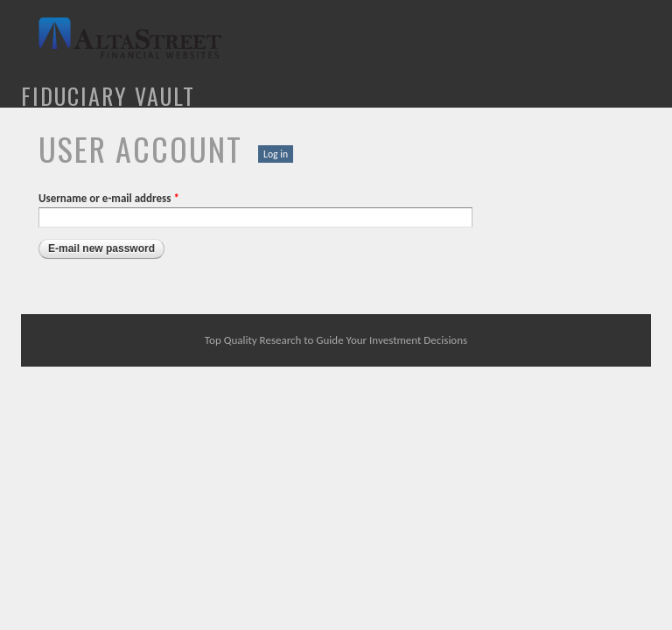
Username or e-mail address (109, 198)
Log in (276, 154)
